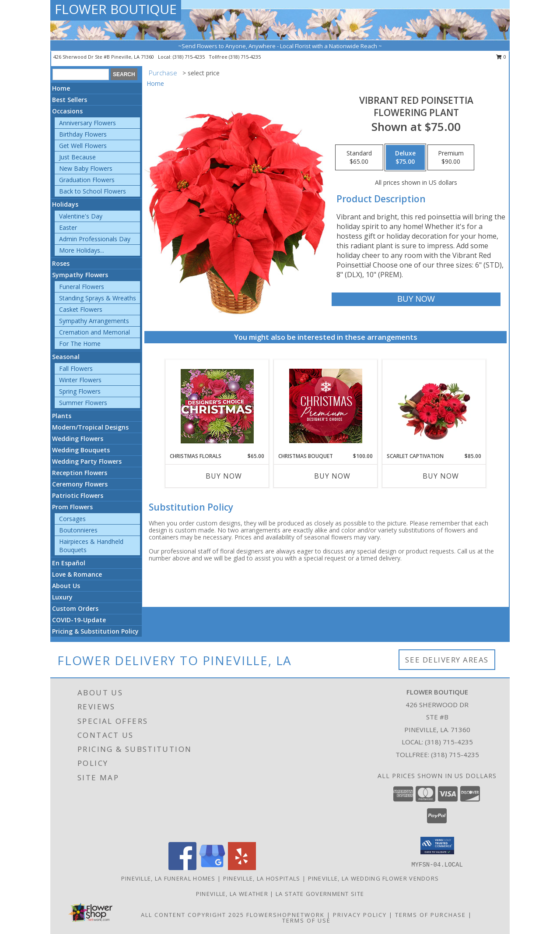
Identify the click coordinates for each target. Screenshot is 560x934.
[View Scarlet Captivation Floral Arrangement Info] (434, 406)
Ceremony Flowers (80, 484)
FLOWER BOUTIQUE (116, 9)
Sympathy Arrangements (94, 321)
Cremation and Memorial (94, 332)
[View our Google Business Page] (212, 868)
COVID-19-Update (79, 620)
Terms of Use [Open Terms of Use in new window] (306, 920)
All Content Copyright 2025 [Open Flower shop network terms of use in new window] (192, 915)
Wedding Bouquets (81, 450)
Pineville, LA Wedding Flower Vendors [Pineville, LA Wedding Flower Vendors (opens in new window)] (374, 878)
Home (61, 88)
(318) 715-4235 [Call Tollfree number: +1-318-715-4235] (455, 754)
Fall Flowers (76, 368)
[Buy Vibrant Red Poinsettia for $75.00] (416, 299)
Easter (68, 227)
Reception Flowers (80, 473)
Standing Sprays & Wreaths (98, 298)
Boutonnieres (78, 530)
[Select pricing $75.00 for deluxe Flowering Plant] (405, 158)
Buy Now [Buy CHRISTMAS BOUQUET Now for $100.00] (332, 476)
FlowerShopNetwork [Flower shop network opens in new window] (285, 915)
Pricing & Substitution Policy (95, 631)
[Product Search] (81, 74)
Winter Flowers (80, 380)
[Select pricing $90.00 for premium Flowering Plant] (451, 158)
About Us (66, 586)
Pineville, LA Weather (232, 894)
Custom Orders (75, 608)
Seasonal (66, 357)
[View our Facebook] (182, 868)
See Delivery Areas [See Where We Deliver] (447, 660)
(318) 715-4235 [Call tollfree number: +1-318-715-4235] (245, 57)
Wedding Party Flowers (87, 461)
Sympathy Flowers (80, 275)
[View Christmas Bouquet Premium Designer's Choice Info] (326, 406)
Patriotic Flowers (78, 495)
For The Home (80, 344)
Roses (61, 263)
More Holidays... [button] (82, 250)
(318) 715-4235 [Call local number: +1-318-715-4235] (189, 57)
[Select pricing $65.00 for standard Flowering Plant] (359, 158)
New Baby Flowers (86, 168)
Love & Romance (77, 574)
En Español (69, 563)
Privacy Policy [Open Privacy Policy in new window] (360, 915)
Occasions (67, 111)
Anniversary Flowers (87, 123)
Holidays (65, 204)
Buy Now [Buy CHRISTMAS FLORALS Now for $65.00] (224, 476)
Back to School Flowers (93, 191)
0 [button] (501, 57)
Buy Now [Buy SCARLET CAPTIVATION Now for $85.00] (441, 476)
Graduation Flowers (87, 180)
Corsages (72, 519)
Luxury (62, 597)
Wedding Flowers (78, 439)
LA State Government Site (320, 894)
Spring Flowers (80, 391)
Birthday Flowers (83, 134)
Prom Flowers (72, 507)
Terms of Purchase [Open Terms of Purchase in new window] (430, 915)
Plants (62, 416)
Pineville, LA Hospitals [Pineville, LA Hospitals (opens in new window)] (262, 878)
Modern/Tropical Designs (90, 427)
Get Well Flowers (83, 146)
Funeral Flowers (82, 287)
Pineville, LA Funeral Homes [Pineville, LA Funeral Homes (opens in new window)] (168, 878)
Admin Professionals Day (95, 239)
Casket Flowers (81, 309)
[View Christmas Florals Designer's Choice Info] (217, 406)
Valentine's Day (81, 216)
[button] (437, 846)
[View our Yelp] (242, 868)
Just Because (77, 157)
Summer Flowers (83, 403)
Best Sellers (70, 100)
